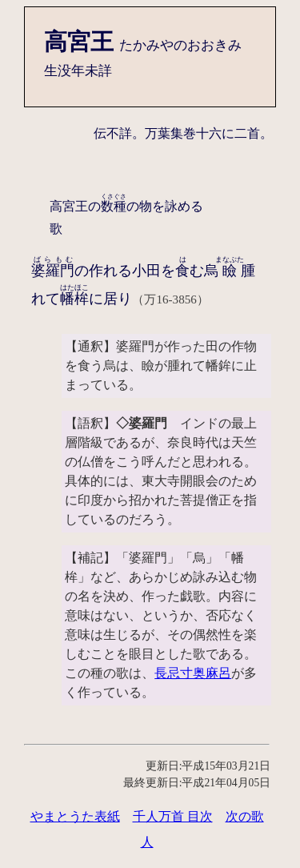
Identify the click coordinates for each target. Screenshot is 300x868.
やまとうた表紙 (75, 816)
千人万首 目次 (173, 816)
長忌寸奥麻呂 (193, 673)
